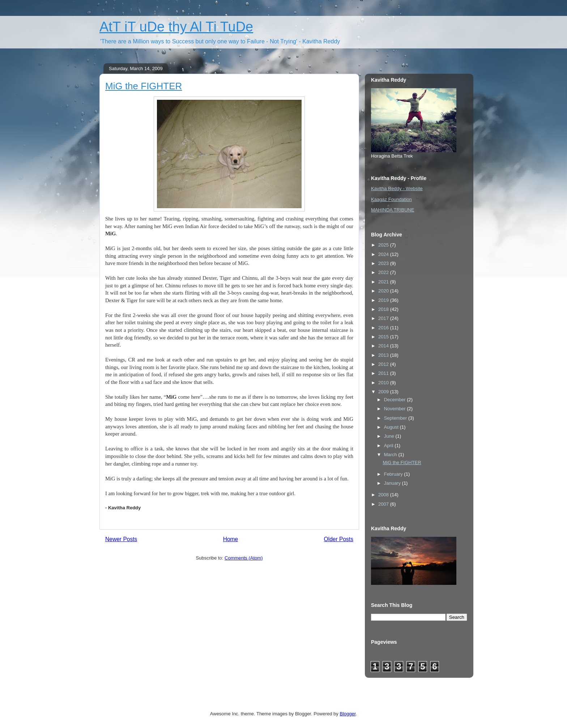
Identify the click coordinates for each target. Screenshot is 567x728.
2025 (384, 245)
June (390, 436)
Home (231, 539)
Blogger (348, 714)
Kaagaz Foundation (391, 199)
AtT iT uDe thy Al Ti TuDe (176, 27)
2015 (384, 337)
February (394, 474)
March (391, 455)
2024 (384, 254)
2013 (384, 355)
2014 (384, 346)
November (396, 409)
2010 (384, 383)
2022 (384, 272)
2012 (384, 364)
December (396, 400)
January (393, 483)
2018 (384, 309)
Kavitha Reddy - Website (397, 189)
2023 (384, 263)
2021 (384, 282)
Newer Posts (121, 539)
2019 (384, 300)
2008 (384, 495)
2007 (384, 504)
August (392, 427)
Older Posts (339, 539)
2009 (384, 392)
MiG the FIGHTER (144, 86)
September (396, 418)
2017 (384, 318)
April (389, 446)
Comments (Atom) (244, 558)
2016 (384, 328)
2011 (384, 373)
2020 (384, 291)
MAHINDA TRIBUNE (393, 210)
